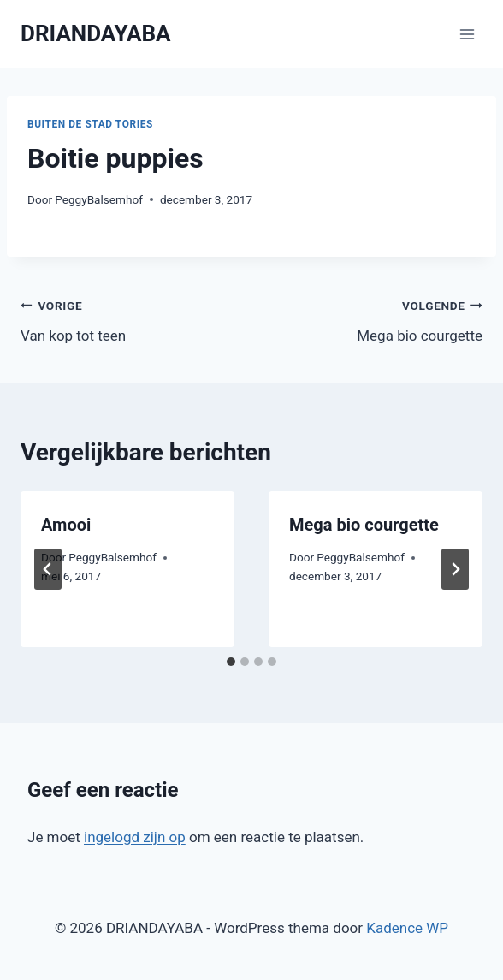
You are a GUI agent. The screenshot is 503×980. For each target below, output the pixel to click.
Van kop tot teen (129, 319)
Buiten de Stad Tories (90, 124)
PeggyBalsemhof (99, 199)
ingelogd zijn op (135, 837)
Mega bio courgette (374, 319)
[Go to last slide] (48, 569)
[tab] (231, 662)
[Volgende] (455, 569)
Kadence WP (407, 928)
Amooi (66, 525)
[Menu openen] (467, 34)
